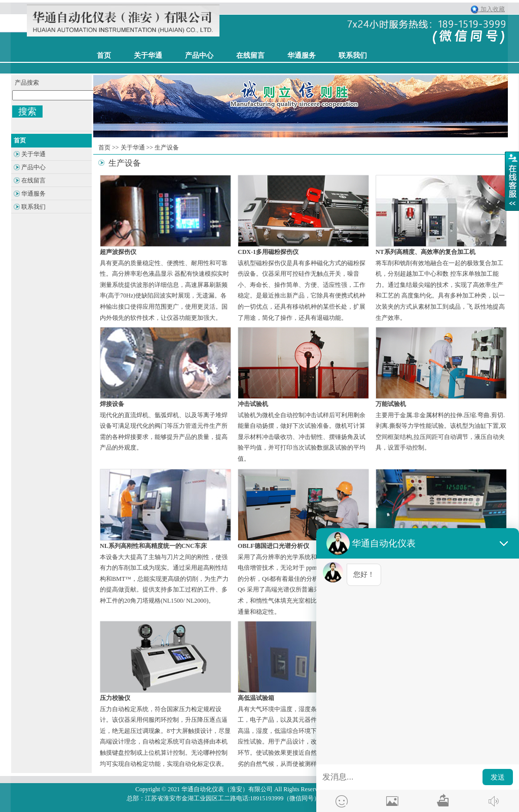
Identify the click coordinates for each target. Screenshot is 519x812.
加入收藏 (490, 9)
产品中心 (199, 56)
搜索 (27, 112)
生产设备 (167, 147)
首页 (104, 147)
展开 (512, 181)
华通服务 (302, 56)
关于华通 (133, 147)
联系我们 (353, 56)
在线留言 (250, 56)
